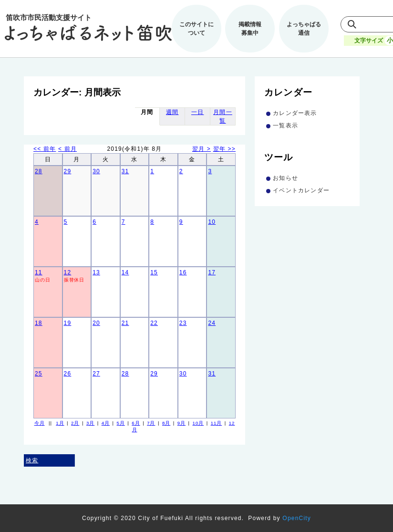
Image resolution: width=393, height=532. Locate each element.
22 (154, 323)
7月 (151, 423)
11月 (217, 423)
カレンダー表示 (295, 113)
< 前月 (67, 149)
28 (39, 171)
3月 (90, 423)
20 (96, 323)
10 (212, 222)
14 (125, 272)
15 (154, 272)
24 (212, 323)
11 (39, 272)
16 (183, 272)
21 (125, 323)
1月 (60, 423)
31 (125, 171)
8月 (166, 423)
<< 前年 (45, 149)
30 (96, 171)
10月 (198, 423)
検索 (32, 460)
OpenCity (297, 518)
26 (68, 374)
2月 (75, 423)
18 (39, 323)
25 (39, 374)
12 (68, 272)
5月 (121, 423)
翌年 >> (224, 149)
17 (212, 272)
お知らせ (285, 178)
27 (96, 374)
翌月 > (202, 149)
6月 (136, 423)
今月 (40, 423)
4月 (106, 423)
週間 (172, 112)
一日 (197, 112)
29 (68, 171)
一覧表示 (285, 125)
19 (68, 323)
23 (183, 323)
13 (96, 272)
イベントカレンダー (301, 190)
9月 (181, 423)
